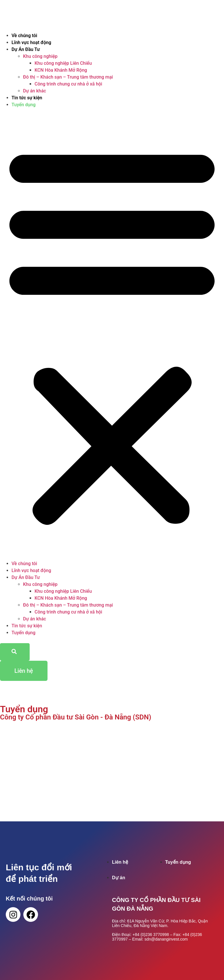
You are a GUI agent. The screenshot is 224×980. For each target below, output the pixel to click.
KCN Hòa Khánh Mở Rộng (61, 70)
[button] (112, 334)
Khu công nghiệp (40, 56)
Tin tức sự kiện (27, 98)
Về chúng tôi (24, 36)
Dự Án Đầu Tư (26, 49)
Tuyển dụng (24, 105)
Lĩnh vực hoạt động (31, 42)
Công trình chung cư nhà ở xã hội (68, 84)
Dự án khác (35, 91)
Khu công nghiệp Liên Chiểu (63, 63)
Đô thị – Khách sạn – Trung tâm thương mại (68, 77)
